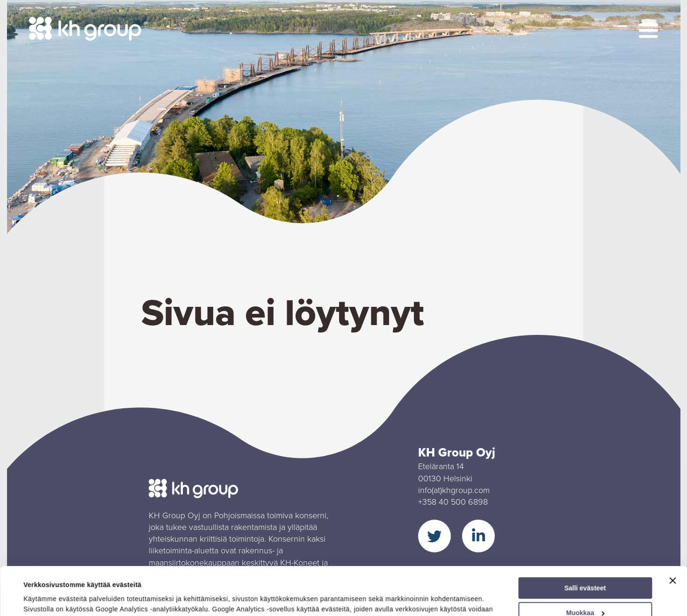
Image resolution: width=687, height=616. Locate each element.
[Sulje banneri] (673, 536)
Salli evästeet (585, 543)
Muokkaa (586, 568)
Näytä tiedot (42, 598)
